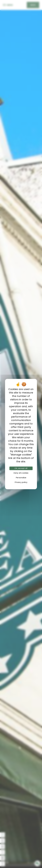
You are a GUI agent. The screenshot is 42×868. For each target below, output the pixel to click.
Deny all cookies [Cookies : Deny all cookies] (21, 473)
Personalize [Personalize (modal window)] (21, 478)
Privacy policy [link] (21, 482)
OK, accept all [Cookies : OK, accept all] (21, 468)
